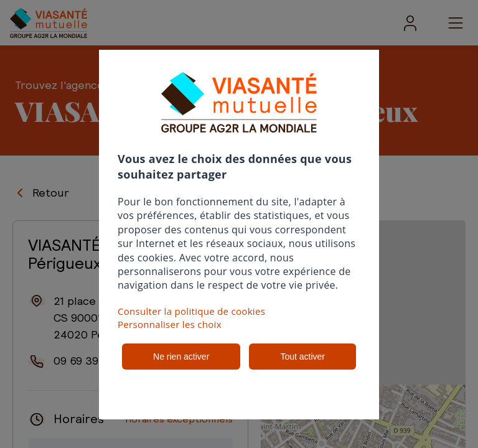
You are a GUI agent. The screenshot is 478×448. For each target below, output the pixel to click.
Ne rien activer (181, 357)
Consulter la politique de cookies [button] (191, 311)
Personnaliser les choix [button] (170, 324)
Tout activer (302, 357)
